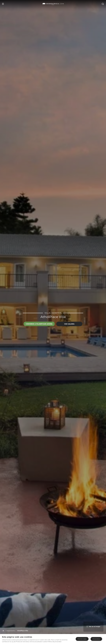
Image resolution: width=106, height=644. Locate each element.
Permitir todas (82, 639)
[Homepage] (3, 631)
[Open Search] (103, 4)
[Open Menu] (3, 4)
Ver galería (69, 324)
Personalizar (96, 639)
